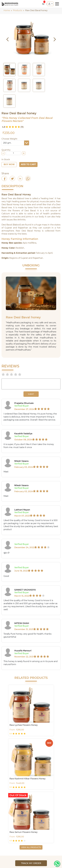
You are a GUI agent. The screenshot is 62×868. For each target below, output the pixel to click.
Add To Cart (28, 164)
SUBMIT (31, 394)
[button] (50, 4)
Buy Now (9, 164)
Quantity (6, 150)
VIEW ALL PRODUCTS (31, 847)
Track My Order (31, 863)
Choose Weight (9, 139)
